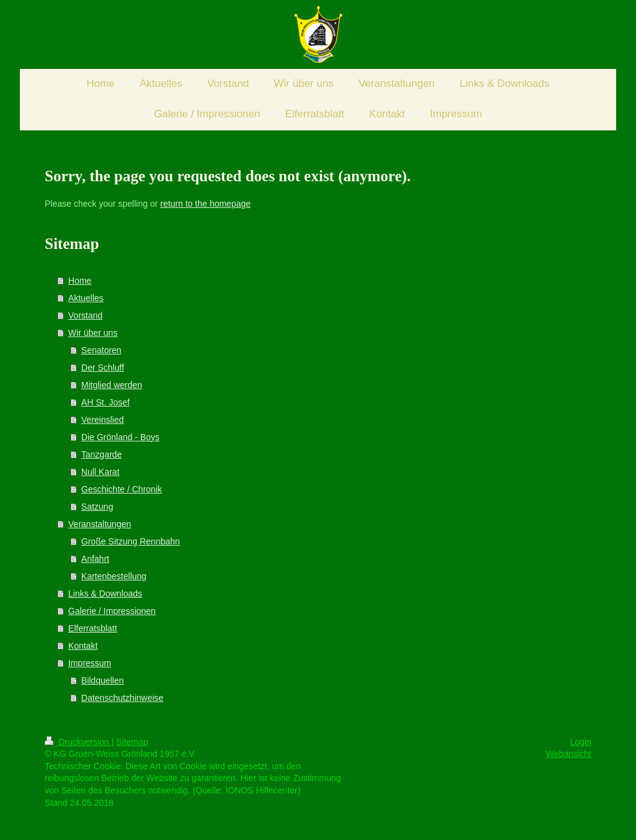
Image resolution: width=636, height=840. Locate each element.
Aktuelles (86, 298)
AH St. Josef (106, 402)
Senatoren (102, 350)
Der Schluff (103, 368)
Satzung (97, 507)
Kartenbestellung (114, 576)
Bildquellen (103, 680)
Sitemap (132, 742)
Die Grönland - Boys (120, 437)
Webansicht (569, 754)
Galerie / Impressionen (112, 611)
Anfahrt (95, 559)
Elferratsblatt (93, 628)
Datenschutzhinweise (122, 698)
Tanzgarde (102, 454)
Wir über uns (93, 333)
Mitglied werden (112, 385)
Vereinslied (103, 420)
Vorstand (85, 315)
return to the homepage (206, 204)
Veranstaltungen (100, 524)
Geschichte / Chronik (122, 489)
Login (581, 742)
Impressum (90, 663)
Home (80, 281)
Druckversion (78, 742)
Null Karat (100, 472)
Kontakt (83, 646)
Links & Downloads (105, 594)
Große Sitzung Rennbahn (131, 541)
